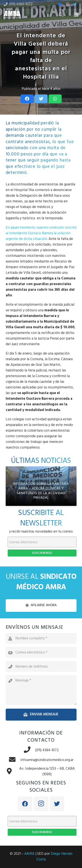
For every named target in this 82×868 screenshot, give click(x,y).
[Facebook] (60, 4)
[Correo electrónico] (41, 653)
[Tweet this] (41, 99)
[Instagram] (67, 4)
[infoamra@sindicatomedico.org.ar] (14, 760)
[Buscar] (61, 15)
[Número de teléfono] (41, 667)
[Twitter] (75, 4)
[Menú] (76, 15)
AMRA (29, 854)
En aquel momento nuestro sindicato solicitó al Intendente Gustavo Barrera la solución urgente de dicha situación (41, 233)
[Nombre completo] (41, 639)
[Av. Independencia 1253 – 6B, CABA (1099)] (12, 772)
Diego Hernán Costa (54, 857)
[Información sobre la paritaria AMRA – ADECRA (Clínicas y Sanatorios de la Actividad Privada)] (41, 486)
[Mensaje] (41, 690)
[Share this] (27, 99)
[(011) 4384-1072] (29, 750)
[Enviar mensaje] (41, 715)
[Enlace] (12, 15)
